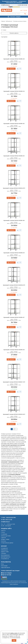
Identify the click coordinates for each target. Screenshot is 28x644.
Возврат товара (5, 539)
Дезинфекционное (6, 557)
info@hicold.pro (5, 5)
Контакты (4, 541)
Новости (3, 531)
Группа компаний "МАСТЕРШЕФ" (10, 571)
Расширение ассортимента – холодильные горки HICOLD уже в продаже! (14, 2)
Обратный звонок (6, 567)
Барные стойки (5, 552)
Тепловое (4, 553)
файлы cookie (14, 633)
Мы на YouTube (6, 575)
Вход (2, 564)
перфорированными (14, 462)
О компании (4, 534)
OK (14, 640)
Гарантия (3, 538)
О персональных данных (7, 543)
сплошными (4, 462)
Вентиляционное (5, 555)
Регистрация (4, 566)
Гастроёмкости (5, 559)
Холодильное (4, 548)
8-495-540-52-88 (22, 5)
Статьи (3, 532)
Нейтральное (4, 550)
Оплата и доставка (6, 536)
